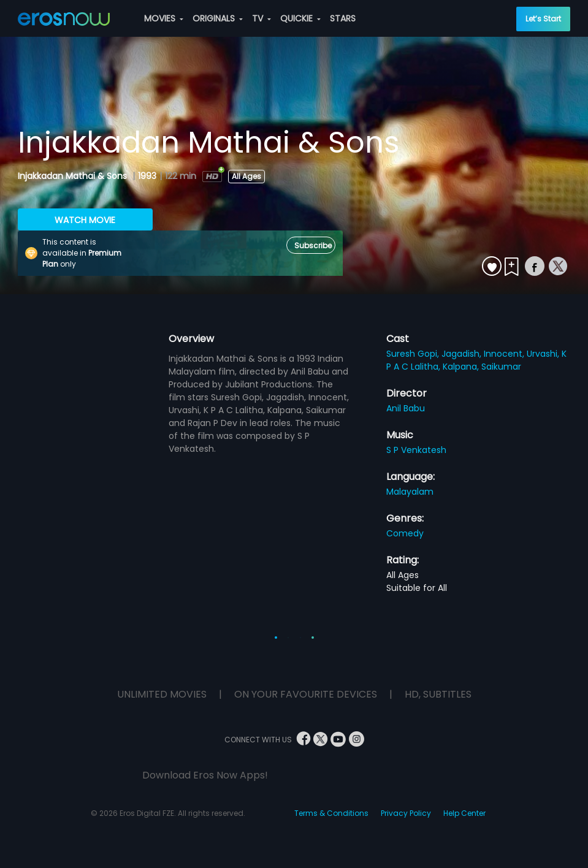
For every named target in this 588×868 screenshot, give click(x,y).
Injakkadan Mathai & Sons (74, 176)
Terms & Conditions (331, 813)
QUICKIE (300, 18)
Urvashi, (544, 354)
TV (262, 18)
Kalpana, (462, 367)
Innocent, (505, 354)
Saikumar (501, 367)
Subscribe (313, 246)
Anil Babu (406, 408)
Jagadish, (463, 354)
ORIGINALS (218, 18)
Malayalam (410, 492)
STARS (343, 18)
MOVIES (164, 18)
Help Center (464, 813)
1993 (147, 176)
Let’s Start (543, 19)
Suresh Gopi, (414, 354)
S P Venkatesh (416, 450)
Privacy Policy (406, 813)
